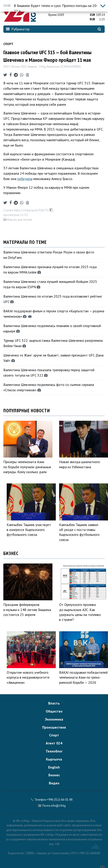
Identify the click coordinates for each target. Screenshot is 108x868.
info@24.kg (58, 806)
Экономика (54, 719)
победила (25, 179)
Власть (54, 703)
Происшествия (54, 727)
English (54, 767)
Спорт (8, 44)
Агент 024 (54, 743)
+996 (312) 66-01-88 (60, 800)
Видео (54, 783)
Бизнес (54, 775)
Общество (54, 711)
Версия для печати (18, 220)
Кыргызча (54, 759)
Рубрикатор (18, 29)
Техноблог (54, 751)
